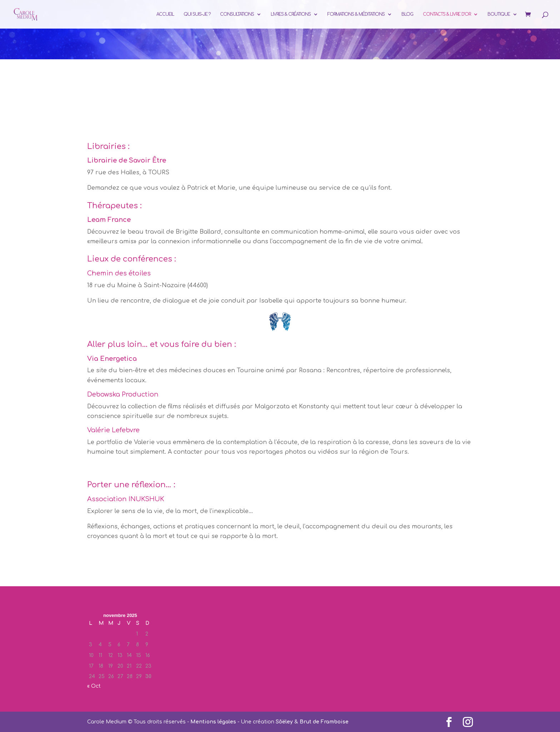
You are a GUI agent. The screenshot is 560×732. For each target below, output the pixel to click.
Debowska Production (123, 394)
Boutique (499, 14)
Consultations (237, 14)
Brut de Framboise (324, 722)
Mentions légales (213, 722)
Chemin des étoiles (119, 273)
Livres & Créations (291, 14)
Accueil (165, 14)
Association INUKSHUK (126, 499)
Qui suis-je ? (197, 14)
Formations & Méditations (356, 14)
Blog (407, 14)
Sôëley (284, 722)
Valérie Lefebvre (113, 430)
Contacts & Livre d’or (447, 14)
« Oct (94, 686)
